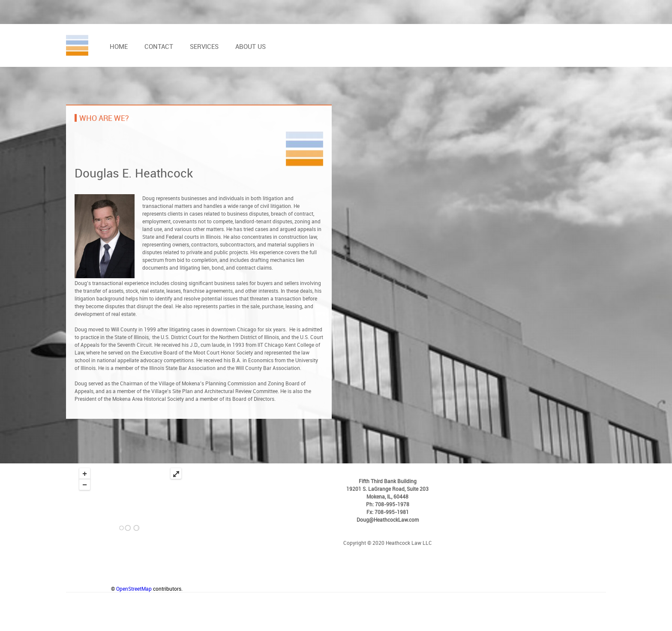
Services (204, 46)
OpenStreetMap (134, 589)
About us (250, 46)
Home (119, 46)
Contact (159, 46)
